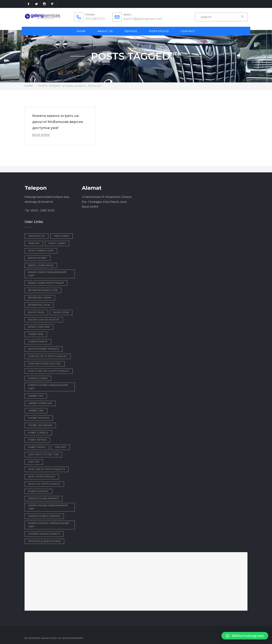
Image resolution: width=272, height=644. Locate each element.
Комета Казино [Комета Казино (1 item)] (38, 491)
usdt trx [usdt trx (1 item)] (34, 462)
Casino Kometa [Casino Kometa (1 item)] (38, 342)
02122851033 (95, 19)
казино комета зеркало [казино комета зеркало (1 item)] (44, 516)
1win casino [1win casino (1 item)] (61, 236)
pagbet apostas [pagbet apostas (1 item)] (39, 418)
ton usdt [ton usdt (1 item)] (60, 447)
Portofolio (159, 31)
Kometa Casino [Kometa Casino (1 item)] (38, 378)
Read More (41, 135)
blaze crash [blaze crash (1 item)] (36, 312)
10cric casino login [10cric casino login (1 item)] (41, 251)
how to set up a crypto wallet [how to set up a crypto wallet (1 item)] (49, 371)
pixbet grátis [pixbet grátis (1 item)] (37, 447)
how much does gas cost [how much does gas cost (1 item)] (45, 364)
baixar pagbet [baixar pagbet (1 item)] (37, 258)
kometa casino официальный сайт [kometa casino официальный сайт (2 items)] (48, 387)
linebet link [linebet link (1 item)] (36, 411)
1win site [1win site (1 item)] (34, 243)
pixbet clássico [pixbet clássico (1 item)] (38, 433)
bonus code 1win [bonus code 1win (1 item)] (39, 327)
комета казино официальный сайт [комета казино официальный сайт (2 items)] (49, 525)
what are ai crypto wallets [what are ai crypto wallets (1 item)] (47, 469)
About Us (105, 31)
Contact (188, 31)
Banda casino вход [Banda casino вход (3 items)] (41, 265)
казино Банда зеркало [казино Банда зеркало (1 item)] (43, 498)
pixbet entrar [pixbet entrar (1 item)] (37, 440)
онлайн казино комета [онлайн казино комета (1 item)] (44, 534)
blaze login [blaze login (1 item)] (61, 312)
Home (81, 31)
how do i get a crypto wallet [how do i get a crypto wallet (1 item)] (48, 356)
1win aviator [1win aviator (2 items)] (36, 236)
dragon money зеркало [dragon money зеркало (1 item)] (44, 349)
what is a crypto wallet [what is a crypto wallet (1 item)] (44, 484)
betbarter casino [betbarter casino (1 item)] (40, 298)
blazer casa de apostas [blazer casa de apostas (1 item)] (44, 320)
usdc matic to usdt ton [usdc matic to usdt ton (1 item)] (43, 454)
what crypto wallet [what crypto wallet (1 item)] (42, 477)
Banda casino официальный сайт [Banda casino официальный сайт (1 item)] (47, 274)
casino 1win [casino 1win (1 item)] (36, 334)
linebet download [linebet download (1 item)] (40, 403)
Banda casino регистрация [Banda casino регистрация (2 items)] (46, 283)
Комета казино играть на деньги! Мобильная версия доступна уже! (58, 122)
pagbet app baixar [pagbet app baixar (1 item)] (40, 425)
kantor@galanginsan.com (143, 19)
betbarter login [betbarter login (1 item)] (39, 305)
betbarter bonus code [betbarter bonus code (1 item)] (43, 290)
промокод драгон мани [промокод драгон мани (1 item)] (44, 541)
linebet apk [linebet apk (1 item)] (36, 396)
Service (131, 31)
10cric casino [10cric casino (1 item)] (57, 243)
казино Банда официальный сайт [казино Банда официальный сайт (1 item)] (48, 507)
